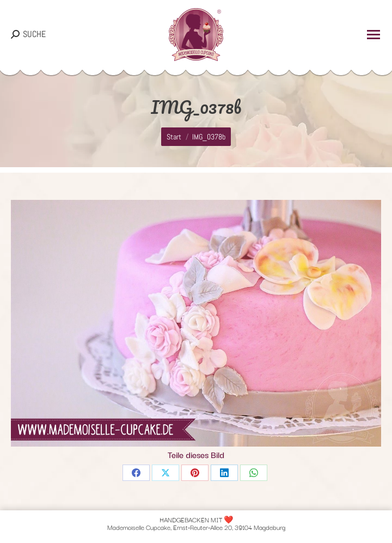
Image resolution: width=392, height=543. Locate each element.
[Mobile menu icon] (373, 35)
